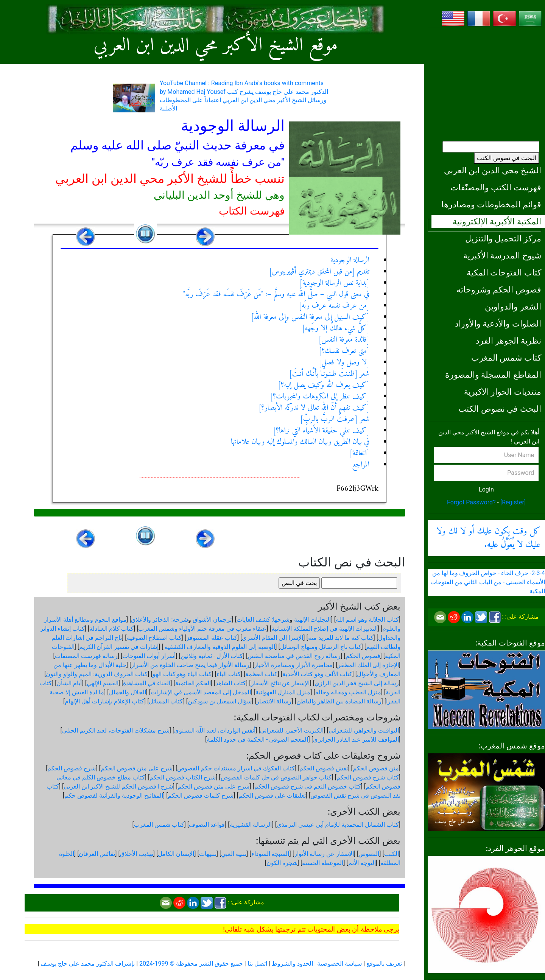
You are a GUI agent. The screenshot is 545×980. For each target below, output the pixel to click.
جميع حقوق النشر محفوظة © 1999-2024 (191, 964)
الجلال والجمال (128, 692)
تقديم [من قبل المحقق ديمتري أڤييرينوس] (319, 272)
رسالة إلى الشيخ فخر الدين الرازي (357, 683)
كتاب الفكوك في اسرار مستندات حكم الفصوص (236, 768)
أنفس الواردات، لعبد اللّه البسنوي (215, 730)
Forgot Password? (471, 502)
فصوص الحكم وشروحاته (499, 289)
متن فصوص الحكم (376, 768)
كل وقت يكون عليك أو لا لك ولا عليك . (488, 538)
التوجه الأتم (362, 863)
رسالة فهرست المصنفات (86, 656)
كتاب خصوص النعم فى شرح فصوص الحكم (308, 786)
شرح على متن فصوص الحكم (137, 768)
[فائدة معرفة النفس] (344, 340)
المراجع (361, 465)
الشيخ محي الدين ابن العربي (493, 170)
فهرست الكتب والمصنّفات (496, 187)
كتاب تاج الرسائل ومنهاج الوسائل (321, 647)
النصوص (369, 854)
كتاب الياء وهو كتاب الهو (182, 674)
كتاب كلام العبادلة (111, 629)
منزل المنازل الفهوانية (283, 692)
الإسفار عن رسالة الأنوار (324, 854)
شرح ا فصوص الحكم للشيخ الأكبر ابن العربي (118, 786)
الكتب (392, 854)
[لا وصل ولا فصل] (344, 363)
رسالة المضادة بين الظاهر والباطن (339, 701)
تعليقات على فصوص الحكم (272, 796)
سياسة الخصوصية (339, 964)
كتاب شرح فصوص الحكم (368, 777)
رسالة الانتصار (274, 701)
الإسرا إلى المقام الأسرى (272, 638)
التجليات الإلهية (312, 620)
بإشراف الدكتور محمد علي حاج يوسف (88, 964)
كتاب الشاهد (231, 683)
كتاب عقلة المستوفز (212, 638)
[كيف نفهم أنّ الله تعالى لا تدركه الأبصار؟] (314, 408)
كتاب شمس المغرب (506, 358)
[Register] (513, 502)
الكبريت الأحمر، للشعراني (292, 730)
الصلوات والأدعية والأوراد (498, 324)
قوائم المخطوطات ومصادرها (491, 204)
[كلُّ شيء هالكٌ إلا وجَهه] (336, 329)
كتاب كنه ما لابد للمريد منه (341, 638)
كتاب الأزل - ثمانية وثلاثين (212, 656)
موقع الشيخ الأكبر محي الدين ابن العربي (216, 46)
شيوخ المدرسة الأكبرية (502, 255)
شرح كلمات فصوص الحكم (201, 796)
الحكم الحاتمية (193, 683)
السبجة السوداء (270, 854)
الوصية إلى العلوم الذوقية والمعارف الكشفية (219, 647)
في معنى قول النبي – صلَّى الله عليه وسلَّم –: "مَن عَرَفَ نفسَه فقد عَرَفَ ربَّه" (276, 295)
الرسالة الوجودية (350, 261)
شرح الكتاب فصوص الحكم (183, 777)
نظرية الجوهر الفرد (508, 341)
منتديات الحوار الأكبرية (503, 392)
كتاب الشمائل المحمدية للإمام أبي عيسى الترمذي (338, 825)
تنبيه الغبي (234, 854)
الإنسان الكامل (176, 854)
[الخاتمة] (360, 453)
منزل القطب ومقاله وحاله (348, 692)
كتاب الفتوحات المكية (504, 272)
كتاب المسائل (166, 701)
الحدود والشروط (292, 964)
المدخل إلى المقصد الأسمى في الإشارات (201, 692)
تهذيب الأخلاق (137, 854)
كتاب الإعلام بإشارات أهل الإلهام (104, 701)
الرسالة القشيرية (251, 825)
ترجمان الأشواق (212, 620)
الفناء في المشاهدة (147, 683)
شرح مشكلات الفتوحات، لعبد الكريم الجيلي (116, 730)
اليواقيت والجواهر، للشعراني (364, 730)
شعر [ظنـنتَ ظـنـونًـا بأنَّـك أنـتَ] (329, 374)
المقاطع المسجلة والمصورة (493, 375)
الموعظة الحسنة (323, 863)
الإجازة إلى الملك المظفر (368, 665)
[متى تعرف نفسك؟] (344, 351)
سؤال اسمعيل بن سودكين (220, 701)
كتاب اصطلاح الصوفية (154, 638)
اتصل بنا (257, 964)
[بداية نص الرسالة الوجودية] (334, 283)
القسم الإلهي (103, 683)
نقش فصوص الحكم (324, 768)
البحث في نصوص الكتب (507, 158)
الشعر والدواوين (513, 306)
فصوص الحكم (363, 656)
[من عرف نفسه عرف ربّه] (334, 306)
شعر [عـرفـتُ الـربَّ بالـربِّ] (335, 419)
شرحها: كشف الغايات (263, 620)
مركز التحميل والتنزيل (503, 238)
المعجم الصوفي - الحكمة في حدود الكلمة (257, 740)
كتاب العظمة (261, 674)
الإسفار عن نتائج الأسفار (280, 683)
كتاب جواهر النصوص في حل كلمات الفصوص (276, 777)
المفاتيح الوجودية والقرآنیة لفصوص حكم (114, 796)
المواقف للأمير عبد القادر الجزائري (356, 740)
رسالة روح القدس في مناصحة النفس (294, 656)
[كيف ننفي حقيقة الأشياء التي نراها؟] (321, 431)
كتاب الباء (229, 674)
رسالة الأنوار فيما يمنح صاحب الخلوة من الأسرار (190, 665)
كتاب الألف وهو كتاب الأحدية (317, 674)
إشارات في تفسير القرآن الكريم (119, 647)
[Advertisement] (486, 81)
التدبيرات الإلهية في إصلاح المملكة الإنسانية (325, 629)
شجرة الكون (282, 863)
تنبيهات (208, 854)
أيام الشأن (69, 683)
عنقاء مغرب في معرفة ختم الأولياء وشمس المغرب (202, 629)
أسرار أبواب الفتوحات (149, 656)
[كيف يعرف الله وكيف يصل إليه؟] (324, 385)
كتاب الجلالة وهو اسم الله (367, 620)
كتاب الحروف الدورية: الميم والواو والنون (97, 674)
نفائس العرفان (97, 854)
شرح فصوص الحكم (72, 768)
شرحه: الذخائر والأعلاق (160, 620)
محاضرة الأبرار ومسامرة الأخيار (293, 665)
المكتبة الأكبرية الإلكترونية (497, 221)
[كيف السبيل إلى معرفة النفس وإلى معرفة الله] (310, 317)
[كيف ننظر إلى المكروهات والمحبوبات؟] (320, 397)
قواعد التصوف (207, 825)
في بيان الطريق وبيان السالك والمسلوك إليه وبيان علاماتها (300, 442)
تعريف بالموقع (384, 964)
